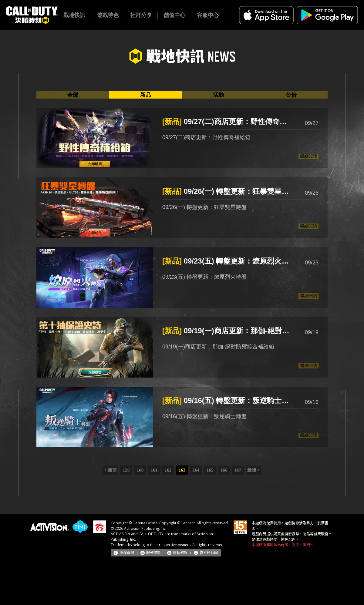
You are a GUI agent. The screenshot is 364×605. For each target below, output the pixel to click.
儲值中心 (174, 15)
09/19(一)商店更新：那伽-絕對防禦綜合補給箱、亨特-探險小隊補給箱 (227, 331)
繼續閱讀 (308, 156)
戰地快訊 (74, 15)
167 (238, 470)
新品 (146, 95)
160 (140, 470)
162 (168, 470)
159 (126, 470)
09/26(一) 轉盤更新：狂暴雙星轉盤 (227, 191)
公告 (291, 95)
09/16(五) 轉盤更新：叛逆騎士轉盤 (227, 400)
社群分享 (141, 15)
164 (196, 470)
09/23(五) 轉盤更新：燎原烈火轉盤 (227, 261)
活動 (218, 95)
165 (210, 470)
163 (182, 470)
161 (154, 470)
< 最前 (110, 470)
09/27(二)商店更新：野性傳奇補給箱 (227, 121)
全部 (73, 95)
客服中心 (208, 15)
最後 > (254, 470)
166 (224, 470)
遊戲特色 (108, 15)
